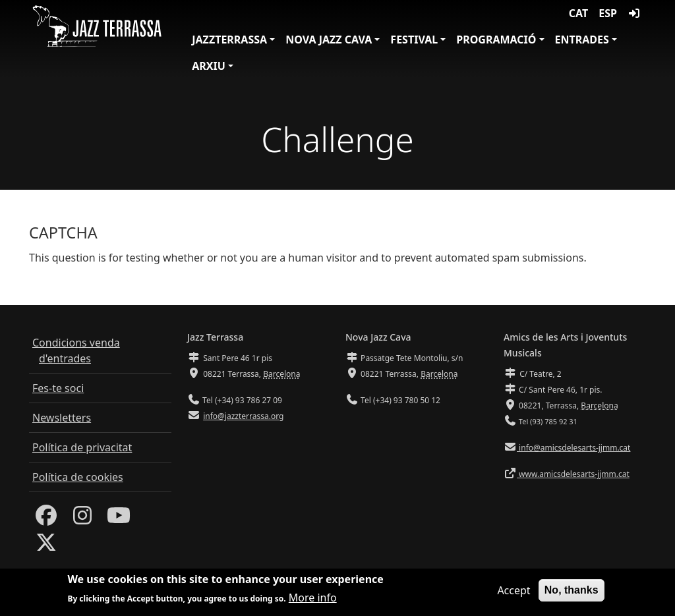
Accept (514, 590)
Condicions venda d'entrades (76, 350)
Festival (414, 40)
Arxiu (209, 66)
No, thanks (572, 590)
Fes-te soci (58, 388)
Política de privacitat (82, 447)
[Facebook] (46, 519)
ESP (608, 13)
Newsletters (62, 418)
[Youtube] (119, 519)
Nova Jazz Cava (329, 40)
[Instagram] (82, 519)
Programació (496, 40)
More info (313, 598)
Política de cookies (78, 477)
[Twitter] (46, 546)
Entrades (582, 40)
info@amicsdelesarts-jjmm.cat (573, 448)
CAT (578, 13)
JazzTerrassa (229, 40)
